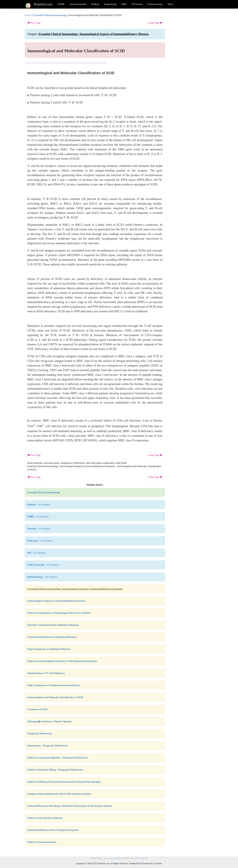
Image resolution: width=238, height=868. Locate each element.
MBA (124, 4)
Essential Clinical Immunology (50, 15)
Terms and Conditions (113, 858)
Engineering (110, 4)
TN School (137, 4)
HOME (61, 4)
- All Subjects (39, 505)
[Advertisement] (192, 63)
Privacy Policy (96, 858)
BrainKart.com (43, 4)
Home (28, 15)
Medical (95, 4)
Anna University (78, 4)
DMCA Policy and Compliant (135, 858)
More (170, 4)
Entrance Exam (155, 4)
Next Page (156, 23)
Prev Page (34, 23)
